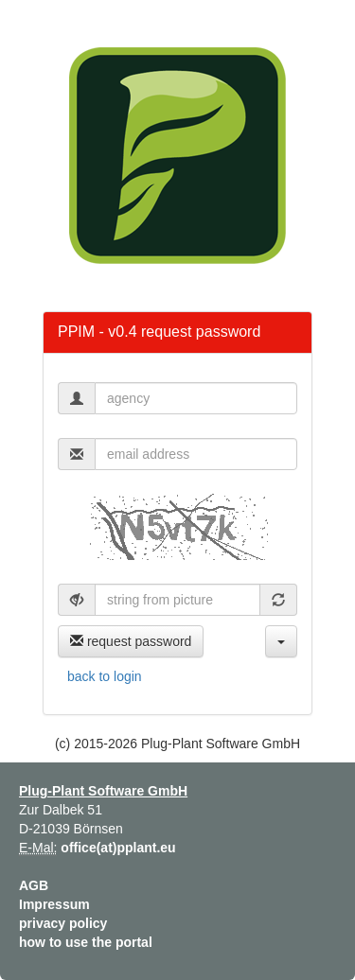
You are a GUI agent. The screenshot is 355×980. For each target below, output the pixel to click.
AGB (34, 885)
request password (131, 641)
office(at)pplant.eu (118, 848)
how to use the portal (86, 942)
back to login (105, 676)
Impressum (54, 904)
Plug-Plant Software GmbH (103, 791)
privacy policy (63, 923)
